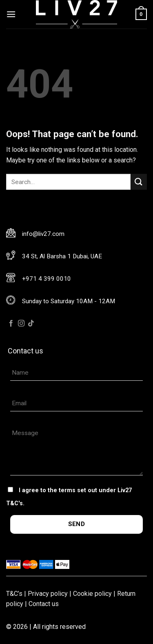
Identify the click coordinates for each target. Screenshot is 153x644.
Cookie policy (92, 594)
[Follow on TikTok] (31, 324)
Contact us (44, 604)
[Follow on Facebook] (11, 324)
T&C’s (14, 594)
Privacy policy (48, 594)
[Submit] (139, 182)
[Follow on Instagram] (21, 324)
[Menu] (11, 14)
